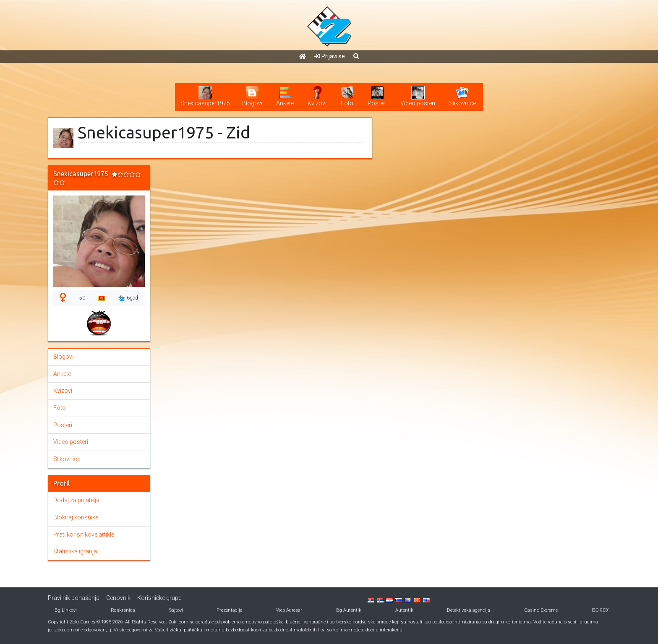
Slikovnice (67, 459)
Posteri (63, 425)
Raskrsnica (123, 610)
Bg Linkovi (66, 610)
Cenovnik (118, 598)
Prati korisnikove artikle (84, 534)
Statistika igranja (75, 551)
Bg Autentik (349, 610)
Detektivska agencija (469, 610)
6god (128, 298)
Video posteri (71, 442)
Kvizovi (63, 391)
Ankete (62, 374)
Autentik (404, 610)
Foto (60, 408)
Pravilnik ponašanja (74, 598)
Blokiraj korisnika (76, 517)
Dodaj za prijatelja (76, 500)
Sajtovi (176, 610)
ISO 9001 (601, 610)
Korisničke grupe (159, 598)
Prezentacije (229, 610)
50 (82, 298)
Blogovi (63, 357)
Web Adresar (289, 610)
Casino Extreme (541, 610)
